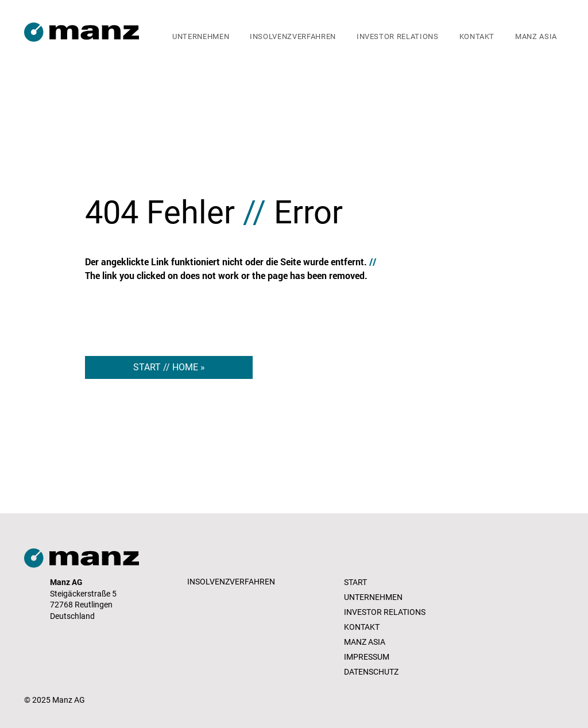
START (355, 582)
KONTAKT (362, 627)
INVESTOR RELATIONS (385, 612)
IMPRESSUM (367, 657)
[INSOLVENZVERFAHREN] (232, 582)
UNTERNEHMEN (373, 597)
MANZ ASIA (365, 642)
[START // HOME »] (169, 367)
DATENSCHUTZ (371, 672)
